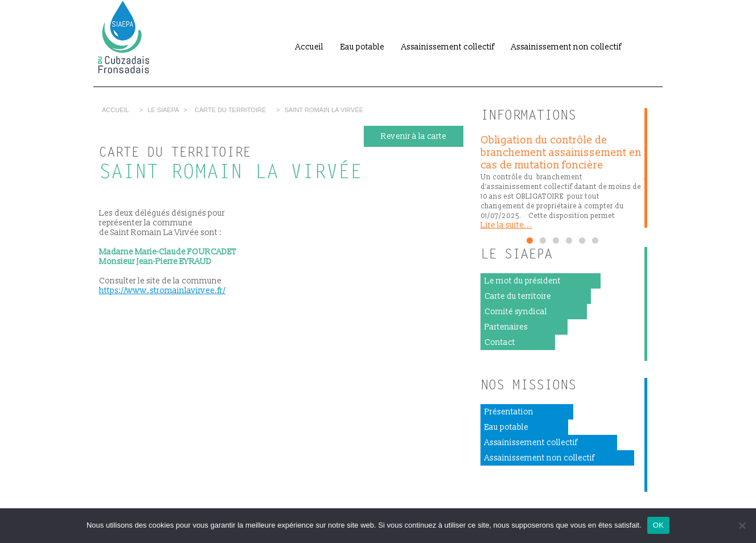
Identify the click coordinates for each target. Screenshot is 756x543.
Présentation (509, 412)
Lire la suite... (506, 225)
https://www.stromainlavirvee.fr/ (162, 291)
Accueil (309, 47)
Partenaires (506, 327)
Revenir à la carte (414, 136)
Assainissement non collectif (566, 47)
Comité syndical (516, 312)
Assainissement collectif (448, 47)
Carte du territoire (230, 110)
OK (658, 525)
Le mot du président (523, 281)
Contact (500, 342)
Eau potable (362, 47)
